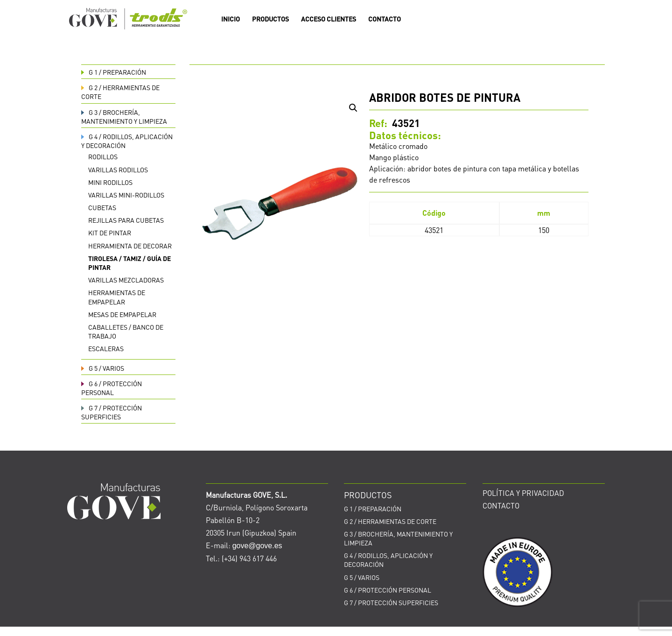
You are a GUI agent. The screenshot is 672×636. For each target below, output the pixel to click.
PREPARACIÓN (114, 72)
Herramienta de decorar (130, 246)
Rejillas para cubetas (126, 220)
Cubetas (102, 207)
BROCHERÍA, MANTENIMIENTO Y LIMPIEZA (124, 117)
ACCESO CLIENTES (329, 19)
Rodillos (103, 156)
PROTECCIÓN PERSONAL (112, 388)
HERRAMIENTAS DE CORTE (390, 521)
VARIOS (103, 368)
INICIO (231, 19)
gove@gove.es (257, 546)
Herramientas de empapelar (117, 297)
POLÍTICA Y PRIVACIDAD (523, 493)
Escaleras (106, 348)
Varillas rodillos (118, 170)
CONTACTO (385, 19)
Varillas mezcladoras (126, 280)
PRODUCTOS (270, 19)
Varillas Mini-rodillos (126, 195)
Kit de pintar (110, 233)
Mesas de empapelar (122, 314)
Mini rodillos (110, 182)
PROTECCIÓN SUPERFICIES (112, 412)
